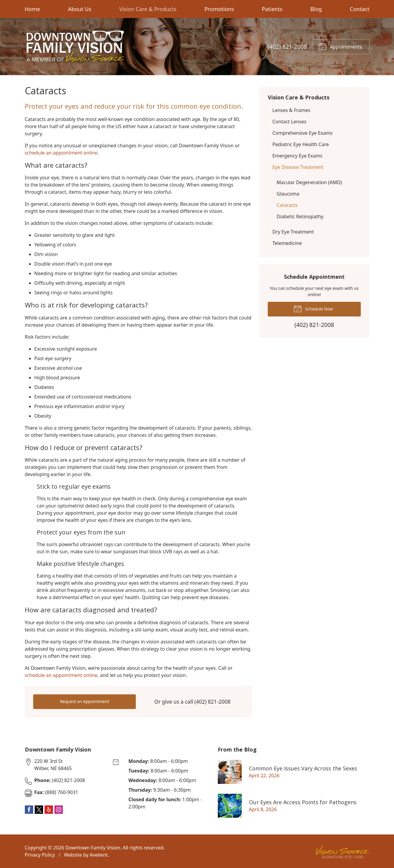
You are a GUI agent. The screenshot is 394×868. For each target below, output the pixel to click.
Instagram (59, 810)
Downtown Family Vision (93, 848)
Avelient (99, 855)
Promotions (219, 9)
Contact (359, 9)
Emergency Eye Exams (298, 156)
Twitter (39, 810)
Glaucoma (288, 194)
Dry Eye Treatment (293, 232)
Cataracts (287, 205)
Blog (316, 9)
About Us (80, 9)
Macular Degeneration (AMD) (309, 182)
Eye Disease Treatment (298, 167)
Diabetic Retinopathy (300, 216)
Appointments (340, 46)
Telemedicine (287, 243)
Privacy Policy (40, 855)
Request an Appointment (84, 701)
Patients (272, 9)
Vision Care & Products (148, 9)
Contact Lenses (290, 122)
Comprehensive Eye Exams (303, 133)
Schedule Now (313, 308)
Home (32, 9)
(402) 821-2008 (287, 47)
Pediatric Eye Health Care (301, 144)
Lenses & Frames (292, 110)
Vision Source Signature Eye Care (343, 851)
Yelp (49, 810)
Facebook (29, 810)
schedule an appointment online (61, 153)
